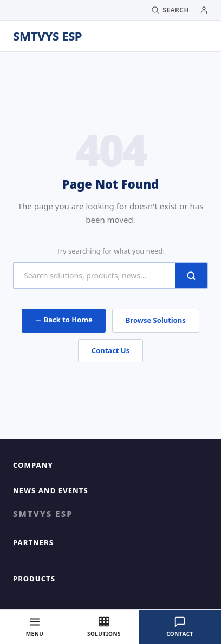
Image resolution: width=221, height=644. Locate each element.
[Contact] (180, 627)
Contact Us (110, 350)
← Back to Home (64, 320)
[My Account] (204, 10)
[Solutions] (104, 627)
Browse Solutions (156, 320)
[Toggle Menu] (200, 36)
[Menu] (35, 627)
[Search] (170, 10)
